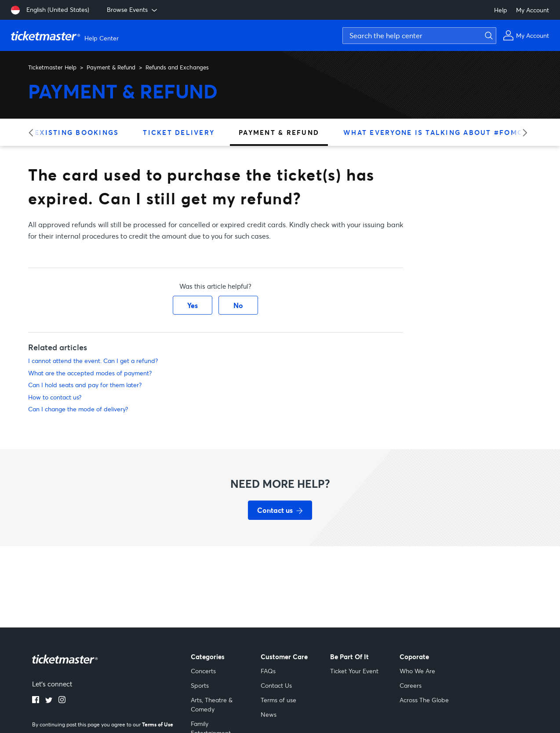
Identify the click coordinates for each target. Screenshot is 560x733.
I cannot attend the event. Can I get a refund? (93, 361)
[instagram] (62, 700)
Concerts (203, 671)
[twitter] (49, 700)
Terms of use (278, 700)
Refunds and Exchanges (177, 67)
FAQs (268, 671)
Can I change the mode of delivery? (78, 409)
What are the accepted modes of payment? (90, 373)
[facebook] (36, 700)
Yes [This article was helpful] (193, 305)
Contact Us (276, 685)
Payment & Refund (111, 67)
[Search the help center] (419, 36)
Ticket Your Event (354, 671)
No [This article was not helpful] (238, 305)
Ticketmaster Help (52, 67)
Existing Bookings (77, 132)
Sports (200, 685)
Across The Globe (424, 700)
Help (501, 10)
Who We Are (417, 671)
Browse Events (133, 10)
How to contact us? (55, 397)
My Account (533, 10)
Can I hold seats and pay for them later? (85, 385)
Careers (411, 685)
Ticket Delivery (179, 132)
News (269, 714)
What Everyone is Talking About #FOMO (433, 132)
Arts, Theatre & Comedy (212, 704)
